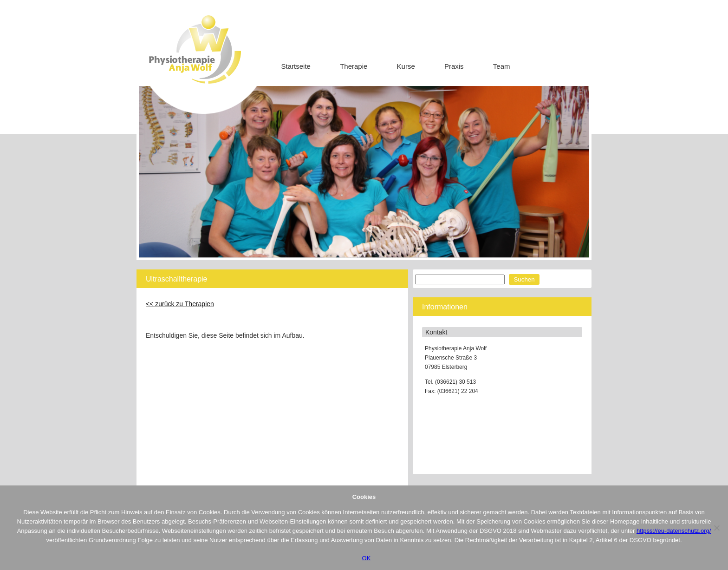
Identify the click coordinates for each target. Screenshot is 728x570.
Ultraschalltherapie (177, 279)
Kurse (406, 66)
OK (367, 558)
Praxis (454, 66)
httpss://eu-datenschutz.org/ (674, 531)
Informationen (445, 307)
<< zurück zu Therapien (180, 304)
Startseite (296, 66)
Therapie (354, 66)
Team (502, 66)
